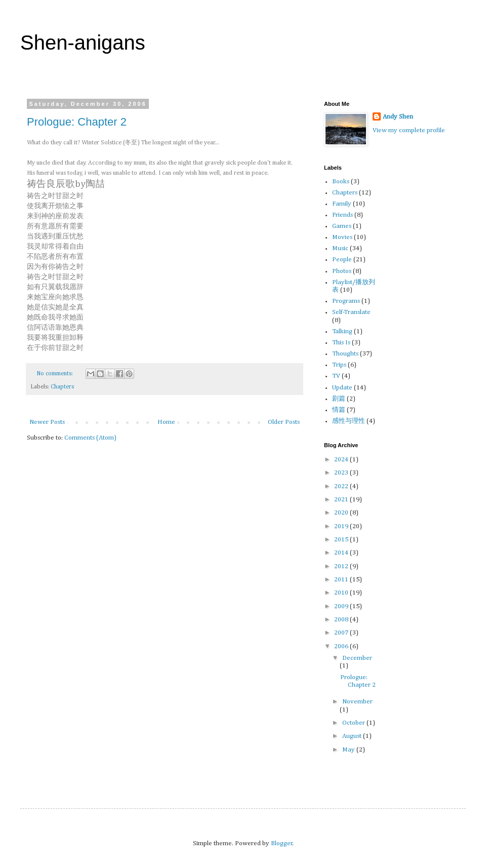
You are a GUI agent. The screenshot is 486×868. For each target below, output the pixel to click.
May (349, 750)
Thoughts (345, 354)
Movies (342, 237)
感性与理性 (349, 421)
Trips (339, 365)
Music (340, 248)
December (357, 658)
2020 (342, 513)
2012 (342, 566)
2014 (342, 553)
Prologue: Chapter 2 (77, 122)
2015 (342, 540)
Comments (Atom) (90, 438)
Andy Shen (398, 117)
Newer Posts (47, 422)
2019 (342, 526)
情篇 (339, 410)
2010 (342, 593)
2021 (342, 500)
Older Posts (284, 422)
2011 (342, 580)
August (353, 736)
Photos (342, 271)
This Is (341, 343)
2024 (342, 460)
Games (342, 226)
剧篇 (339, 399)
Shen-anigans (83, 43)
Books (341, 182)
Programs (346, 301)
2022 (342, 486)
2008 (342, 620)
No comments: (56, 374)
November (357, 702)
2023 (342, 473)
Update (342, 388)
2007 (342, 633)
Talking (342, 331)
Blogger (282, 843)
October (354, 723)
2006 (342, 646)
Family (342, 204)
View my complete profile (409, 130)
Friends (342, 215)
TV (336, 376)
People (342, 260)
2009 (342, 606)
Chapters (62, 387)
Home (166, 422)
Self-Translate (351, 312)
